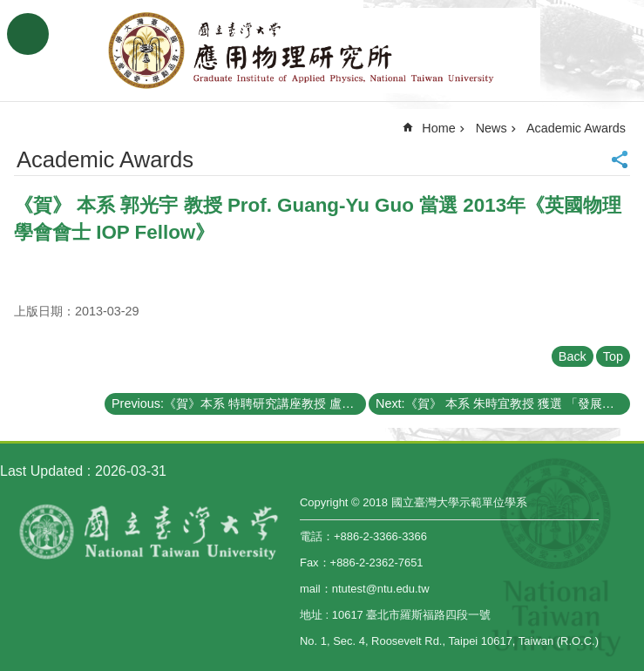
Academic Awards (576, 128)
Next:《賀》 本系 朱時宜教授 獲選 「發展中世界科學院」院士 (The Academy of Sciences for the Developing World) (503, 403)
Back (573, 356)
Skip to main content (9, 9)
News (491, 128)
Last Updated (41, 471)
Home (438, 128)
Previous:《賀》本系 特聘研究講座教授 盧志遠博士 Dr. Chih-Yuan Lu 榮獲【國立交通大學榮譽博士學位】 (239, 403)
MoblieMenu (28, 34)
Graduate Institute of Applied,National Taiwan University (322, 51)
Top (613, 356)
